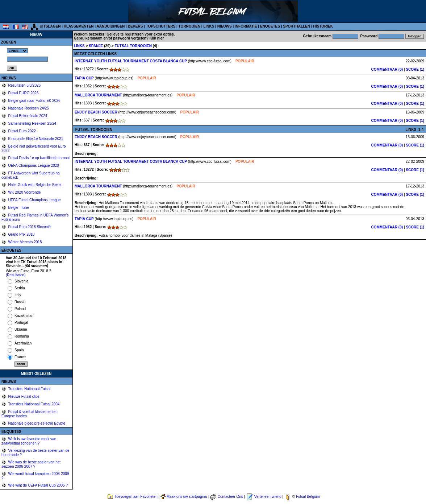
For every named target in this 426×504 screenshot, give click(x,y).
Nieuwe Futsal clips (23, 396)
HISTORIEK (323, 26)
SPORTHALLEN (296, 26)
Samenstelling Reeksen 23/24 (32, 123)
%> (17, 51)
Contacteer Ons (230, 497)
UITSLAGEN (50, 26)
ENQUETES (270, 26)
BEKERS (135, 26)
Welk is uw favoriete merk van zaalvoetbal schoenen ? (29, 441)
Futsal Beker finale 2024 (27, 116)
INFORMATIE (246, 26)
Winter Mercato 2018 (25, 242)
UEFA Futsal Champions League (34, 200)
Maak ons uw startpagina (187, 497)
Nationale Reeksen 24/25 (28, 108)
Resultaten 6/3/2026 (24, 85)
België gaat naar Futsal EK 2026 (34, 101)
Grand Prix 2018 (21, 234)
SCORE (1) (415, 69)
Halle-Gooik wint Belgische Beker (35, 185)
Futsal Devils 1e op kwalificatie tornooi (38, 158)
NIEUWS (225, 26)
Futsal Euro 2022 (22, 131)
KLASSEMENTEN (79, 26)
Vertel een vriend (268, 497)
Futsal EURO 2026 (23, 93)
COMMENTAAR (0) (387, 69)
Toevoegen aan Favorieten (136, 497)
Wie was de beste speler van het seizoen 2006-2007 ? (31, 464)
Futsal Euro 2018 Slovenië (29, 227)
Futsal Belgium (308, 497)
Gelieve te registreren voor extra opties (140, 34)
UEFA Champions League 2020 (33, 166)
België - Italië (18, 208)
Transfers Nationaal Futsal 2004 (34, 404)
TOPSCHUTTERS (161, 26)
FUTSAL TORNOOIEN (133, 46)
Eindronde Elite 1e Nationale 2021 (35, 139)
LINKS (209, 26)
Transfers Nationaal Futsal (29, 389)
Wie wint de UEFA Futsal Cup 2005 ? (37, 485)
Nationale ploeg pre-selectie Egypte (36, 423)
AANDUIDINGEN (111, 26)
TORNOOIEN (189, 26)
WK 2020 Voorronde (24, 192)
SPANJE (96, 46)
